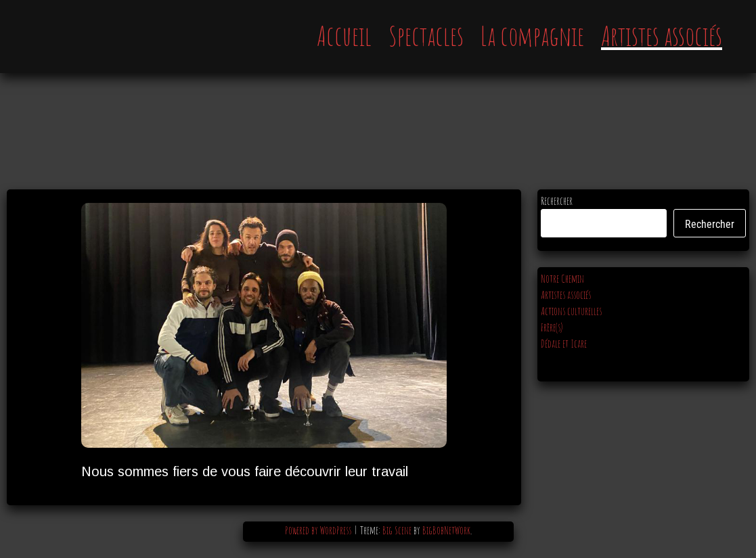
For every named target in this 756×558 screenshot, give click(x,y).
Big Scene (397, 530)
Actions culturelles (571, 311)
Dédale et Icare (564, 344)
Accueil (344, 36)
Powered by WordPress (319, 530)
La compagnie (532, 36)
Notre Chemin (562, 279)
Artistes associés (662, 36)
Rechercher (557, 201)
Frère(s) (552, 327)
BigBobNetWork (446, 530)
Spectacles (426, 36)
